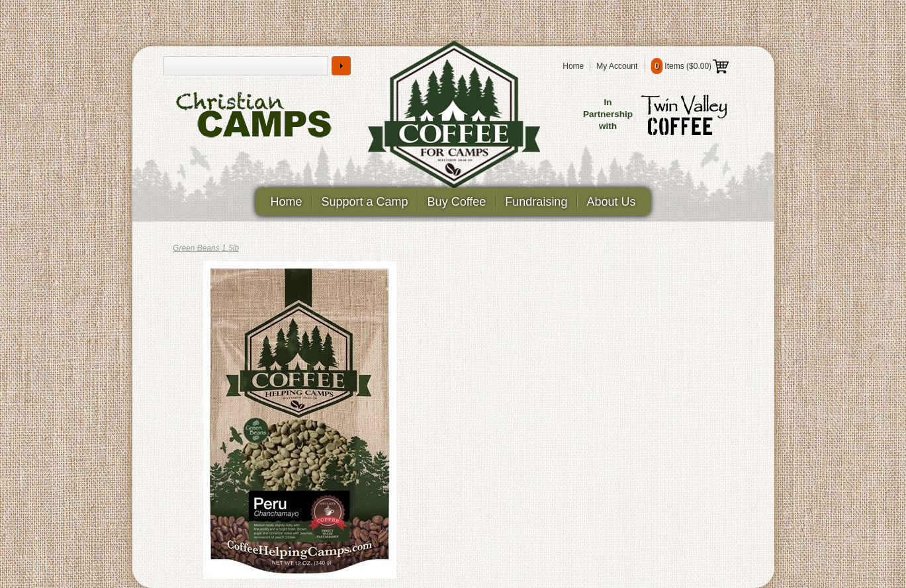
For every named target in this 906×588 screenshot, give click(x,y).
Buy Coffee (457, 202)
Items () (690, 66)
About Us (611, 202)
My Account (617, 66)
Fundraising (536, 202)
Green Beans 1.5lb (206, 248)
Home (573, 66)
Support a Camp (365, 202)
